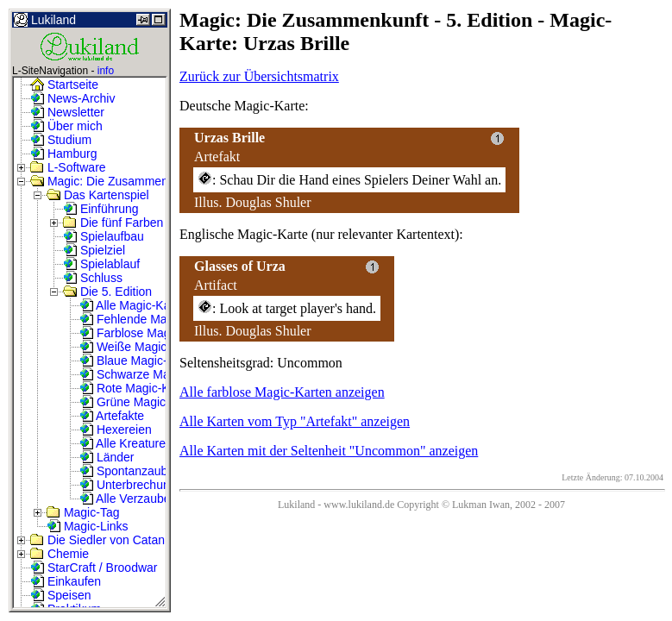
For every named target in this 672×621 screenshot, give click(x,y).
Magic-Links (88, 526)
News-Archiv (72, 98)
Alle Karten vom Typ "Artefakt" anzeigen (295, 421)
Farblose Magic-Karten (149, 333)
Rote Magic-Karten (138, 388)
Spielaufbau (104, 236)
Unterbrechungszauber (149, 485)
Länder (107, 457)
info (106, 71)
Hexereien (116, 430)
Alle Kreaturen (126, 443)
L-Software (68, 167)
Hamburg (63, 154)
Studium (61, 140)
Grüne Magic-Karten (142, 402)
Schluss (93, 278)
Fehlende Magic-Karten (151, 319)
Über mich (66, 126)
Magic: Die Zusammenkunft (112, 181)
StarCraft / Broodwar (94, 568)
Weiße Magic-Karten (143, 347)
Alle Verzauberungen (144, 499)
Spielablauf (101, 264)
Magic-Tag (83, 512)
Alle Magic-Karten (135, 305)
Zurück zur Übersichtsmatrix (259, 76)
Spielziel (94, 250)
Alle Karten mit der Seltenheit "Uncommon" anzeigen (329, 451)
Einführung (101, 209)
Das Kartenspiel (98, 195)
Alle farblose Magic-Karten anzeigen (282, 392)
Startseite (64, 85)
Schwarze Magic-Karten (152, 374)
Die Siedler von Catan (97, 540)
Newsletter (67, 112)
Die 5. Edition (107, 292)
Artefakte (112, 416)
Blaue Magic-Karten (141, 361)
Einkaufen (66, 581)
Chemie (60, 554)
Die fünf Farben (113, 223)
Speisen (60, 595)
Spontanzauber (129, 471)
